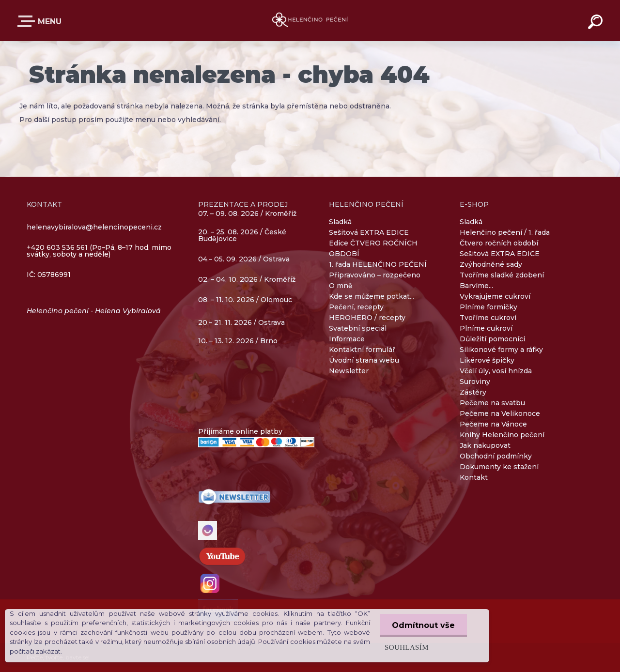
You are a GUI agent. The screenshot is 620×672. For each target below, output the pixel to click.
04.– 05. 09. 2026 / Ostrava (244, 260)
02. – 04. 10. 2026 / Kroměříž (247, 280)
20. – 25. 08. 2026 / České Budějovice (242, 236)
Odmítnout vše (423, 625)
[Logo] (310, 21)
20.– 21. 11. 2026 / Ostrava (241, 322)
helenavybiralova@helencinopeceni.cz (94, 227)
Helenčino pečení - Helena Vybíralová (94, 311)
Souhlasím (407, 647)
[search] (597, 23)
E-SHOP (28, 21)
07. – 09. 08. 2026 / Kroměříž (247, 214)
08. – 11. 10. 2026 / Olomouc (245, 300)
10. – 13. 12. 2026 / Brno (238, 341)
